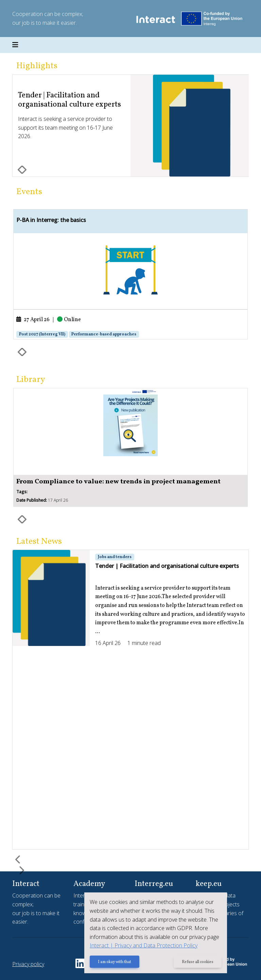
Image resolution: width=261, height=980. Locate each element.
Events (29, 192)
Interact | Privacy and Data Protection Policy (144, 945)
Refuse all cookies (198, 962)
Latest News (39, 542)
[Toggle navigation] (15, 45)
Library (31, 380)
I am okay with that (115, 962)
